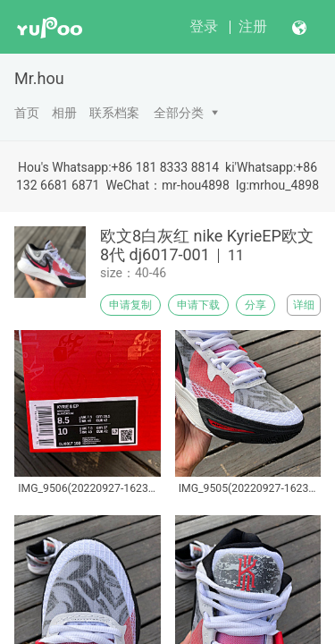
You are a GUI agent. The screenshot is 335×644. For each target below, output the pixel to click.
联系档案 (114, 113)
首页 (27, 113)
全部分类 (179, 113)
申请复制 (130, 305)
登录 (204, 26)
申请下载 (198, 305)
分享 (255, 305)
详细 (304, 305)
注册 (253, 26)
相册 (64, 113)
